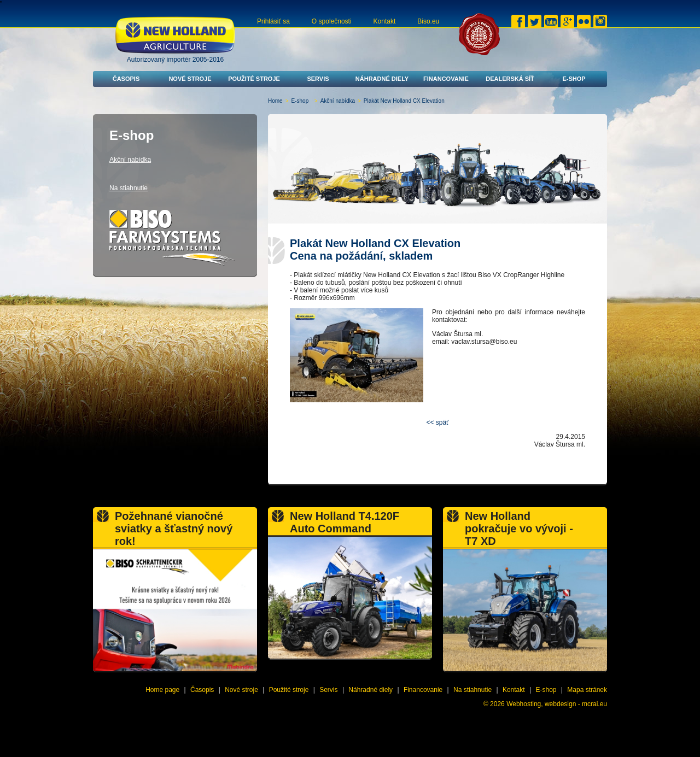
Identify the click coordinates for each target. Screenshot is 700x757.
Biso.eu (428, 21)
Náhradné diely (382, 79)
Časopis (126, 79)
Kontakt (385, 21)
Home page (162, 690)
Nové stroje (190, 79)
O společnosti (332, 21)
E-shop (574, 79)
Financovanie (446, 79)
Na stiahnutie (129, 188)
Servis (318, 79)
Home (275, 101)
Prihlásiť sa (273, 21)
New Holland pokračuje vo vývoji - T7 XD (519, 529)
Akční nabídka (338, 101)
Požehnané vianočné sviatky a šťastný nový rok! (174, 529)
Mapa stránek (587, 690)
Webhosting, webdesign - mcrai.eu (557, 704)
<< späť (437, 422)
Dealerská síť (510, 79)
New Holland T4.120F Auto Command (345, 522)
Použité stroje (254, 79)
